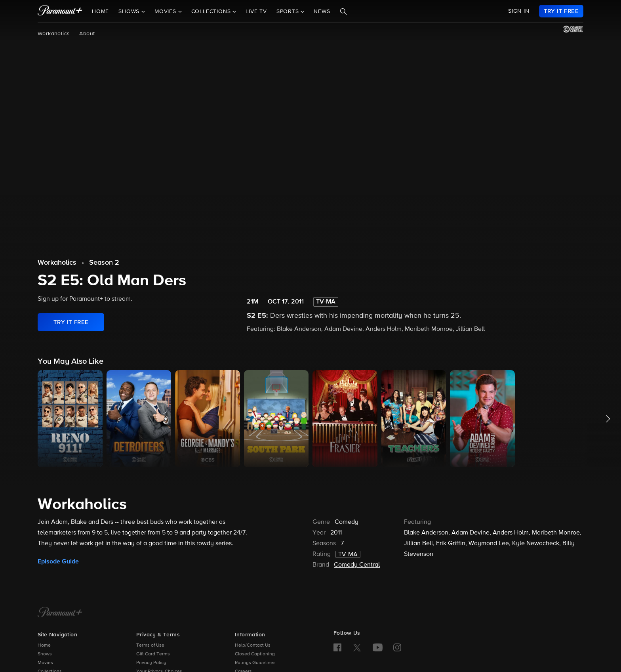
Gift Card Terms (153, 654)
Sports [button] (289, 11)
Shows (45, 654)
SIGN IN (519, 11)
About (87, 34)
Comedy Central (357, 565)
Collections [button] (212, 11)
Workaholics (54, 34)
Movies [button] (166, 11)
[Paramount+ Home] (60, 613)
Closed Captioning (255, 654)
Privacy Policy (151, 663)
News (322, 11)
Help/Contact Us (253, 645)
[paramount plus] (60, 11)
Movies (45, 663)
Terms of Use (150, 645)
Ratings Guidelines (255, 663)
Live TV (256, 11)
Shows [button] (130, 11)
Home (100, 11)
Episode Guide (58, 561)
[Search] (343, 11)
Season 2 (104, 263)
